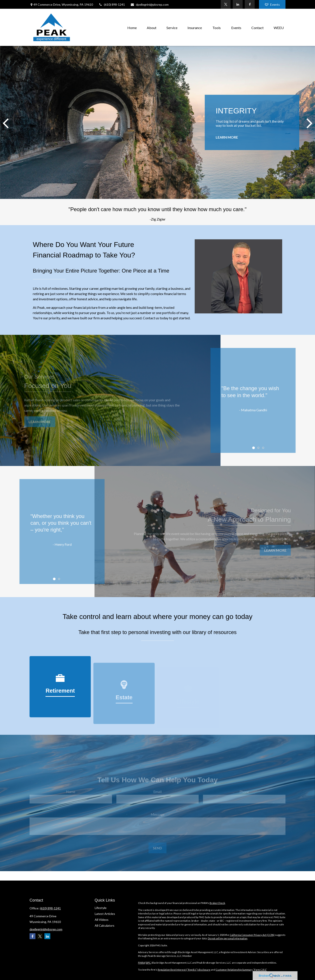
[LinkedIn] (238, 4)
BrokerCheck (217, 903)
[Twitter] (226, 4)
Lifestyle (101, 908)
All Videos (102, 920)
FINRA (141, 963)
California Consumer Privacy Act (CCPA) (252, 935)
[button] (132, 27)
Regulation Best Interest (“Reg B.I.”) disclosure (184, 970)
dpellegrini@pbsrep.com (150, 4)
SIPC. (148, 963)
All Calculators (105, 925)
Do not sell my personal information (228, 938)
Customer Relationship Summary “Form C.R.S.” (241, 970)
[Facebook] (250, 4)
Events (272, 4)
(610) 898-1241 (112, 4)
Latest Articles (105, 914)
